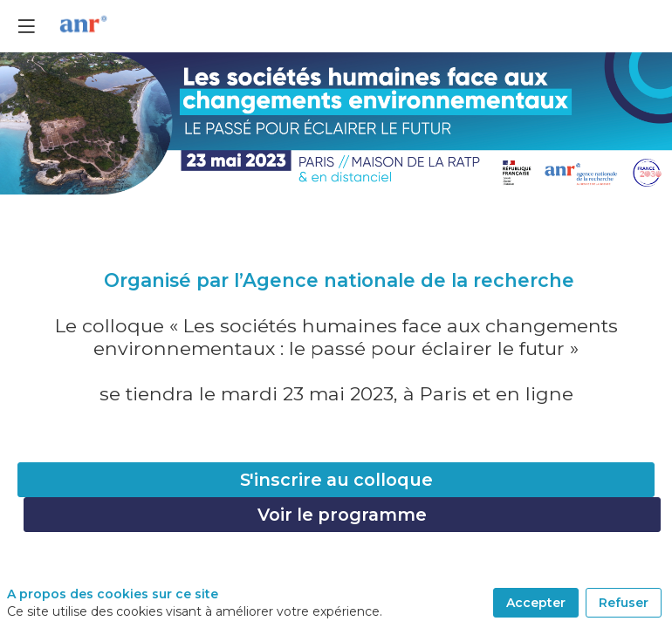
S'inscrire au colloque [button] (336, 480)
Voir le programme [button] (342, 515)
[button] (26, 26)
